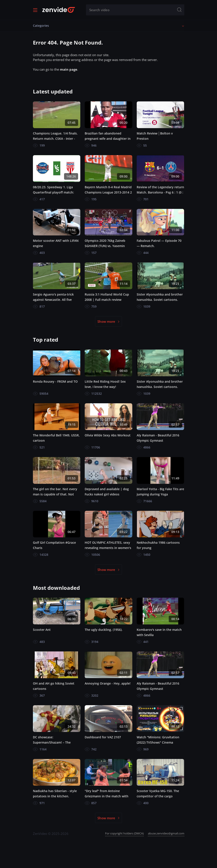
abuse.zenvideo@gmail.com (166, 833)
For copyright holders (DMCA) (124, 833)
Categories (41, 26)
